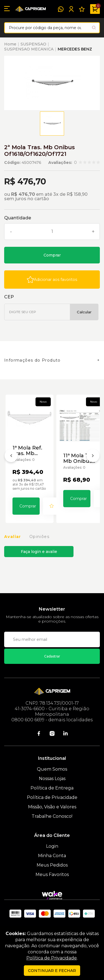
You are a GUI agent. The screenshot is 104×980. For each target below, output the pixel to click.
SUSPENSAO (33, 44)
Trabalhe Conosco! (52, 816)
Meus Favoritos (52, 874)
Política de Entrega (52, 788)
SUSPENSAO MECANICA (29, 49)
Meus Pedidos (52, 865)
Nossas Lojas (52, 779)
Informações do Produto (32, 360)
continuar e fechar (52, 971)
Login (52, 846)
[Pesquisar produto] (94, 28)
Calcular (84, 312)
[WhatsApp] (61, 9)
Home (10, 44)
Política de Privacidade (52, 797)
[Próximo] (93, 457)
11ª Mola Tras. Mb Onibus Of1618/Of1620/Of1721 (80, 458)
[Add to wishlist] (52, 280)
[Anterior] (11, 457)
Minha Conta (52, 856)
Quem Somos (52, 769)
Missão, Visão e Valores (52, 807)
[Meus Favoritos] (82, 9)
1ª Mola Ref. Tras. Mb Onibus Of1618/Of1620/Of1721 (30, 451)
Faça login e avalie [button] (39, 552)
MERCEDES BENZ (75, 49)
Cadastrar (52, 656)
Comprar (52, 255)
